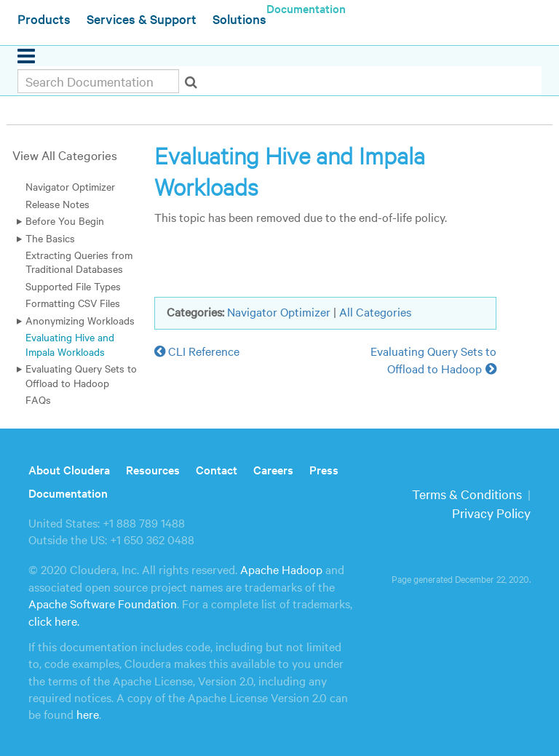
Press (324, 469)
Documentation (68, 493)
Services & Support (142, 19)
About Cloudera (69, 469)
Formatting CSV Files (73, 303)
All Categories (375, 311)
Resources (153, 469)
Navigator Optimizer (70, 186)
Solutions (239, 19)
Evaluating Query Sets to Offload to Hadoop (81, 375)
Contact (217, 469)
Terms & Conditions (467, 494)
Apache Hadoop (281, 569)
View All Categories (65, 155)
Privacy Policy (491, 513)
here (88, 714)
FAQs (38, 399)
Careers (273, 469)
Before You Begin (65, 220)
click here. (54, 621)
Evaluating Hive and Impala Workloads (70, 344)
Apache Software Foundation (103, 603)
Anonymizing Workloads (80, 320)
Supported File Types (73, 286)
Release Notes (58, 204)
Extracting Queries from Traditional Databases (79, 262)
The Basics (50, 238)
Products (44, 19)
